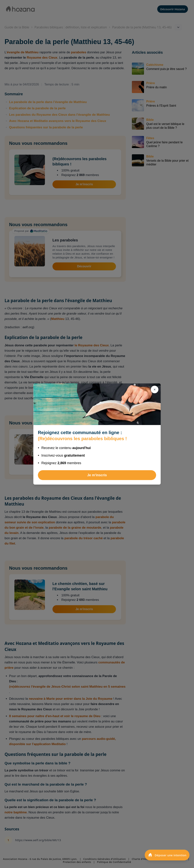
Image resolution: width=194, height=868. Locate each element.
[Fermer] (155, 389)
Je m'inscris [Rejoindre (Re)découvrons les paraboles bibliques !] (97, 475)
